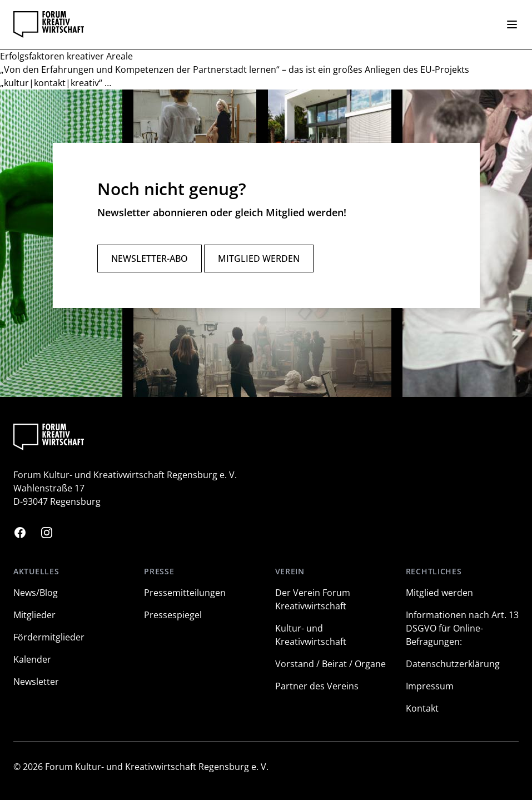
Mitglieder (34, 615)
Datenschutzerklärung (453, 664)
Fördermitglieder (49, 637)
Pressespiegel (173, 615)
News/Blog (36, 593)
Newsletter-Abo (150, 259)
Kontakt (422, 708)
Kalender (32, 659)
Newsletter (36, 682)
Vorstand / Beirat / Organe (330, 664)
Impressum (430, 686)
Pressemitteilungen (185, 593)
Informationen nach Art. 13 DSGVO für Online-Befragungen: (462, 628)
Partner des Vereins (317, 686)
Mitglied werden (259, 259)
